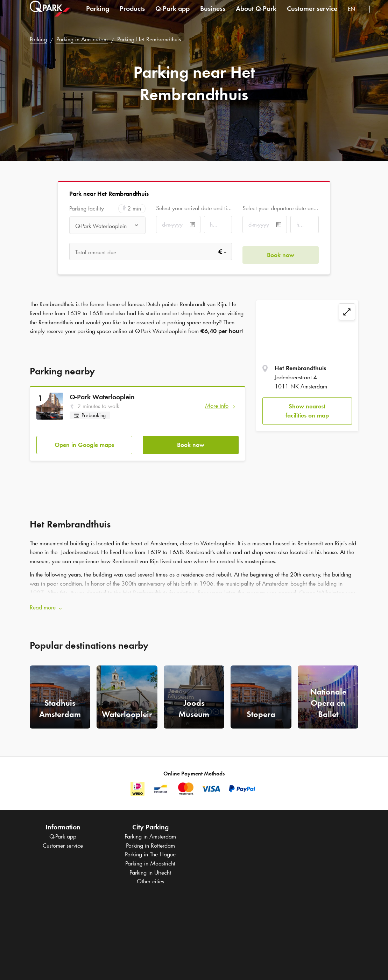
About (256, 15)
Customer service (312, 15)
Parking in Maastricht (150, 857)
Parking (98, 15)
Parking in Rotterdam (150, 838)
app (172, 15)
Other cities (150, 875)
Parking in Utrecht (150, 865)
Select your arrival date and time (194, 208)
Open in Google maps (84, 441)
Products (132, 15)
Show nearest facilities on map (307, 411)
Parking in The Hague (150, 848)
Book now (191, 441)
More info (217, 406)
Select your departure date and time (280, 208)
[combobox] (356, 17)
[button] (194, 601)
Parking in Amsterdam (82, 39)
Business (213, 15)
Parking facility (87, 209)
